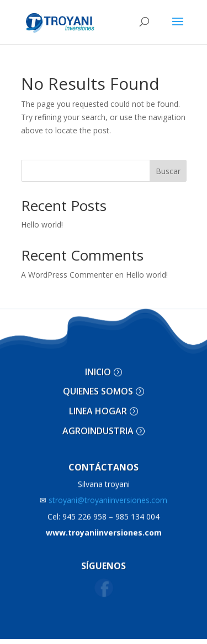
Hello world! (42, 224)
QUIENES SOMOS (98, 389)
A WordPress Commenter (67, 275)
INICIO (98, 369)
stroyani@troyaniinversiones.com (104, 497)
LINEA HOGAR (98, 408)
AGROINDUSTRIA (98, 428)
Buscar (168, 171)
